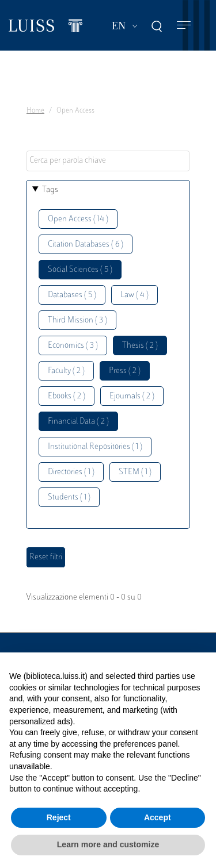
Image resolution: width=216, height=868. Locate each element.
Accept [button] (158, 817)
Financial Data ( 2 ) (78, 422)
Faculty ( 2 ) (66, 371)
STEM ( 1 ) (135, 472)
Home (35, 111)
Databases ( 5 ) (72, 295)
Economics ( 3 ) (73, 346)
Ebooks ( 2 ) (67, 396)
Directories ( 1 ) (71, 472)
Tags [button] (50, 190)
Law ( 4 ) (134, 295)
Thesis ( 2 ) (140, 346)
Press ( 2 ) (125, 371)
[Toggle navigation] (184, 26)
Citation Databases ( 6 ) (86, 245)
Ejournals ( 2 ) (132, 396)
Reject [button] (59, 817)
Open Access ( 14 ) (78, 219)
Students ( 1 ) (69, 498)
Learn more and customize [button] (108, 844)
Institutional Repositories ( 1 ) (95, 447)
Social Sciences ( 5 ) (80, 270)
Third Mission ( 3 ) (77, 320)
